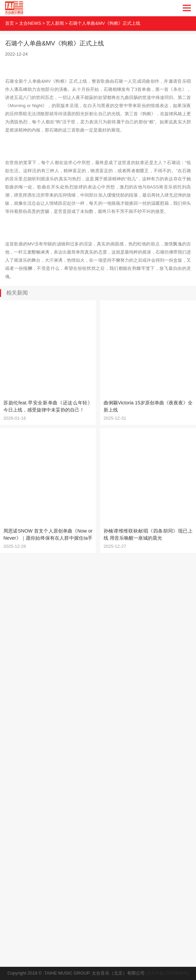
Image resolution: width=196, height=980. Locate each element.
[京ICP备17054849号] (167, 973)
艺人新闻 (55, 23)
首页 (10, 23)
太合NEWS (30, 23)
